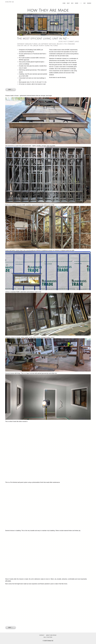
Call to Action (48, 637)
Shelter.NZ (50, 641)
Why (85, 3)
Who (72, 3)
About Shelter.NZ (51, 635)
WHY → (11, 90)
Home (64, 3)
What (68, 3)
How (81, 3)
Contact (42, 635)
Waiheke (89, 3)
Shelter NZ (10, 2)
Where (77, 3)
